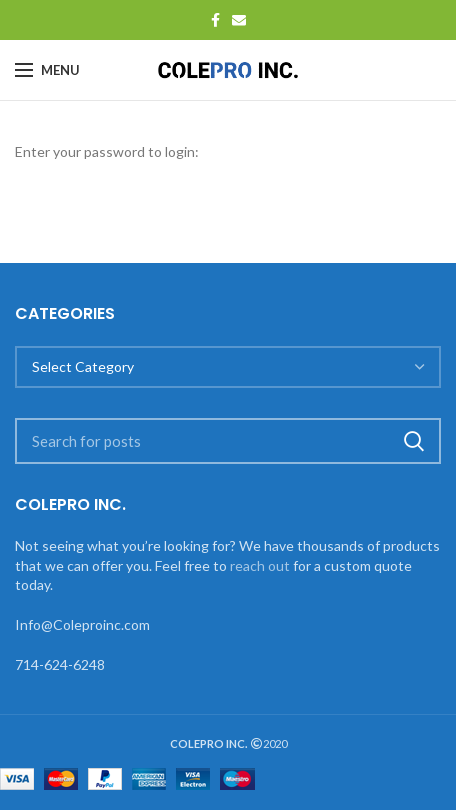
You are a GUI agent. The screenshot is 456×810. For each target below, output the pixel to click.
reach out (260, 565)
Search (414, 441)
